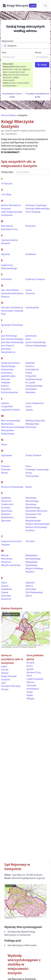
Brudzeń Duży (34, 672)
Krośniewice (33, 689)
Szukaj (42, 65)
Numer (38, 52)
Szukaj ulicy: (7, 172)
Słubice (5, 673)
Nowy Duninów (9, 676)
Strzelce (31, 663)
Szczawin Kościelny (11, 686)
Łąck (3, 683)
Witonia (31, 682)
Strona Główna (9, 115)
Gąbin (4, 666)
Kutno (30, 666)
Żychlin (30, 669)
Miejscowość (7, 41)
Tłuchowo (32, 685)
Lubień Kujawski (35, 679)
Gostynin (6, 679)
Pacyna (5, 689)
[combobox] (26, 46)
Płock (29, 676)
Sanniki (5, 670)
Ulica (4, 52)
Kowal (30, 692)
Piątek (30, 695)
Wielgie (30, 699)
